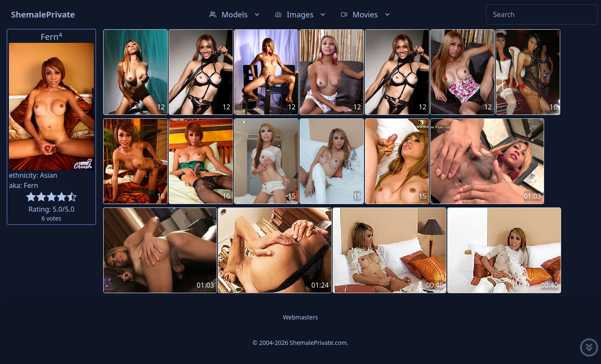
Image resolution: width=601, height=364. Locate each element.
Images (301, 14)
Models (235, 14)
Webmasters (300, 317)
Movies (366, 14)
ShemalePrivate (43, 14)
